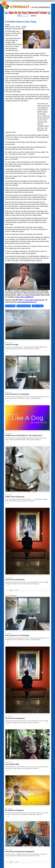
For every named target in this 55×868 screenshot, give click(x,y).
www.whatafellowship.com (27, 302)
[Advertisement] (21, 116)
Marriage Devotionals (24, 306)
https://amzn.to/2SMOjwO (25, 297)
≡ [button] (4, 4)
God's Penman (10, 306)
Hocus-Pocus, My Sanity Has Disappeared (20, 852)
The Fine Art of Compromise (15, 580)
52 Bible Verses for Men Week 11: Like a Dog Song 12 (24, 435)
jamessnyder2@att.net (36, 300)
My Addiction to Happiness (14, 810)
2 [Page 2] (13, 590)
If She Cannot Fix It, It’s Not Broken (17, 394)
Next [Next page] (17, 590)
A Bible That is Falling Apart (15, 497)
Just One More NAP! (12, 764)
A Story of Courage (12, 344)
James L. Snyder (38, 306)
